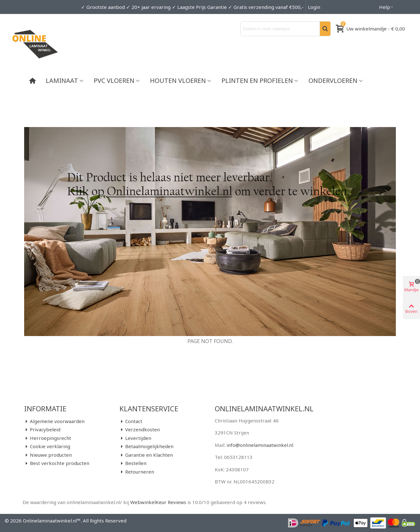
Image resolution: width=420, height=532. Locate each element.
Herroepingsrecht (48, 438)
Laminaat (62, 81)
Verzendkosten (140, 430)
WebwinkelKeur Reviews (158, 502)
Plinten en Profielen (257, 81)
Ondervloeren (333, 81)
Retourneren (137, 472)
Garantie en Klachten (146, 455)
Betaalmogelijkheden (146, 446)
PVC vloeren (114, 81)
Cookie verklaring (47, 446)
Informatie (45, 408)
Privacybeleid (42, 430)
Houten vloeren (178, 81)
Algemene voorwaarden (54, 421)
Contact (131, 421)
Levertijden (135, 438)
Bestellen (133, 463)
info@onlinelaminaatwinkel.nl (260, 445)
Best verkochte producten (57, 463)
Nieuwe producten (48, 455)
